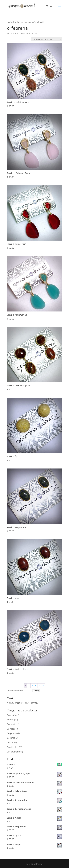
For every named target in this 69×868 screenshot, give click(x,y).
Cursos (10, 742)
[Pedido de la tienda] (47, 39)
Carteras (11, 729)
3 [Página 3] (32, 685)
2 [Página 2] (29, 685)
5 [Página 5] (39, 685)
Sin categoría (13, 752)
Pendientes (13, 747)
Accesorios (12, 715)
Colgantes (12, 733)
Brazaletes (12, 724)
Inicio (9, 22)
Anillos (10, 720)
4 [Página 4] (36, 685)
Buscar (36, 691)
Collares (11, 738)
